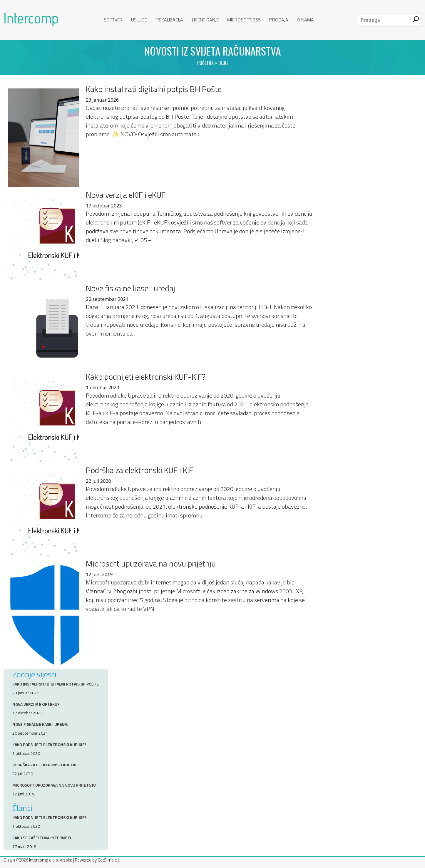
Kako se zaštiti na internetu (42, 838)
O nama (305, 20)
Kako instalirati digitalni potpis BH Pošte (154, 89)
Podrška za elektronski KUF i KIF (139, 470)
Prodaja (279, 20)
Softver (113, 20)
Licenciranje (205, 20)
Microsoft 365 (244, 20)
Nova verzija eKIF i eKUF (126, 195)
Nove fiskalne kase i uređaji (131, 288)
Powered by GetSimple (96, 860)
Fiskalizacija (169, 20)
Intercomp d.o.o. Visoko (51, 860)
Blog (223, 63)
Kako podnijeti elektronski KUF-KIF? (146, 377)
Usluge (139, 20)
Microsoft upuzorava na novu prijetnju (151, 564)
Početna (205, 63)
